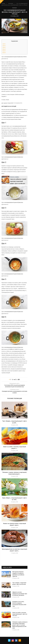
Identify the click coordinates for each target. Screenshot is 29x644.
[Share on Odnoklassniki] (16, 380)
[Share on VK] (14, 380)
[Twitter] (9, 640)
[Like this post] (11, 380)
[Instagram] (13, 640)
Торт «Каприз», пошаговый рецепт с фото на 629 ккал (19, 584)
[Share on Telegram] (19, 380)
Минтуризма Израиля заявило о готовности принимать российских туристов (18, 574)
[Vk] (16, 640)
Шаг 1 (4, 44)
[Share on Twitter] (12, 380)
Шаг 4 (4, 49)
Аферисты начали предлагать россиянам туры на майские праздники (20, 594)
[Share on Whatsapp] (17, 380)
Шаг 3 (4, 47)
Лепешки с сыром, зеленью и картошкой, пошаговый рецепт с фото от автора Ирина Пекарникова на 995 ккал (20, 625)
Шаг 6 (4, 53)
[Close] (2, 2)
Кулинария (11, 3)
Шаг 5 (4, 51)
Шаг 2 (4, 46)
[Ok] (20, 640)
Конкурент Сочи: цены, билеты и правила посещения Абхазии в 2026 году (19, 604)
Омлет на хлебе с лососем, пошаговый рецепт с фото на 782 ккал (20, 614)
